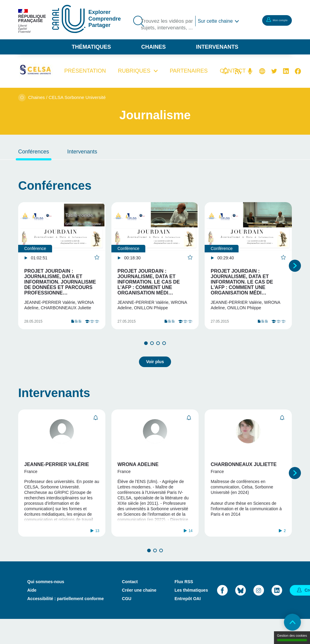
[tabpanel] (62, 273)
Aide (32, 615)
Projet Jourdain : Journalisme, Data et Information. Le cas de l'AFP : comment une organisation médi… (149, 282)
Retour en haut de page (289, 623)
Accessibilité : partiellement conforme (66, 623)
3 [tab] (158, 357)
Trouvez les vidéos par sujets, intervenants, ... (164, 29)
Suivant (295, 272)
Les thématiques (191, 615)
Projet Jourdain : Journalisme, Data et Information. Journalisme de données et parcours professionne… (60, 282)
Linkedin (286, 71)
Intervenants (217, 47)
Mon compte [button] (272, 20)
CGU (127, 623)
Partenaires (189, 71)
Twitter (274, 71)
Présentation (85, 71)
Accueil (22, 98)
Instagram (259, 615)
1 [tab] (146, 357)
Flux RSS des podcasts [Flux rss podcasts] (250, 71)
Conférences (34, 152)
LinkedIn (277, 615)
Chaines (153, 47)
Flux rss (238, 71)
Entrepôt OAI (187, 623)
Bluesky (241, 615)
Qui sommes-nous (46, 606)
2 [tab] (152, 357)
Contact (130, 606)
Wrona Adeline (138, 476)
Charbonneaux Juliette (244, 476)
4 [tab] (164, 357)
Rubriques (134, 71)
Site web (262, 71)
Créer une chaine (139, 615)
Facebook (298, 71)
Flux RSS (184, 606)
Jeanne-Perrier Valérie (57, 476)
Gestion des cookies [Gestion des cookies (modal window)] (292, 637)
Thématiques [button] (91, 47)
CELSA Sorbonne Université (77, 97)
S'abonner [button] (96, 429)
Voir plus (155, 373)
